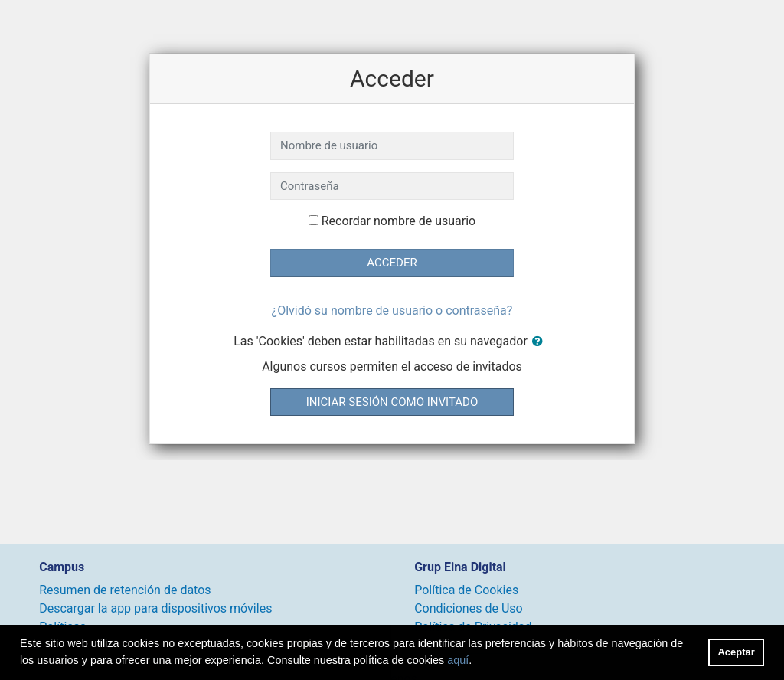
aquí (458, 660)
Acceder (392, 263)
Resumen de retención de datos (125, 590)
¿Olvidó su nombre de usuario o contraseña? (392, 311)
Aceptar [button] (737, 652)
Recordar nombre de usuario (399, 221)
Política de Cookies (466, 590)
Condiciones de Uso (468, 608)
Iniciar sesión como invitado (392, 402)
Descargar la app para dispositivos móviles (155, 608)
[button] (541, 342)
